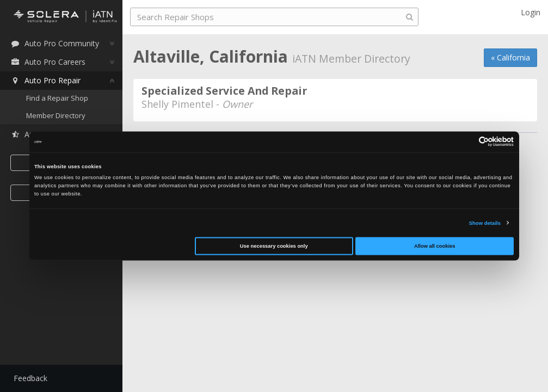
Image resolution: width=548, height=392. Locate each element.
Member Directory (56, 115)
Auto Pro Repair (45, 80)
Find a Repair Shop (57, 98)
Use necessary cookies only (274, 246)
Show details (485, 223)
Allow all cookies (435, 246)
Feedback (30, 378)
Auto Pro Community (55, 43)
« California (510, 57)
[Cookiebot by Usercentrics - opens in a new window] (466, 142)
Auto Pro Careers (48, 62)
